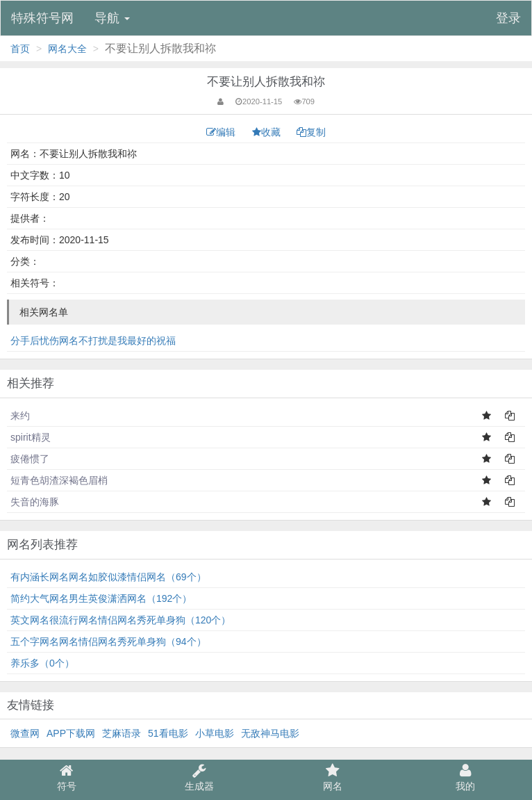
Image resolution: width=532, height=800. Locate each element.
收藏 (268, 132)
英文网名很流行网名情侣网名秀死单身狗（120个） (120, 620)
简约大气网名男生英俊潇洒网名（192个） (101, 598)
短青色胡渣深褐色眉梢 (59, 480)
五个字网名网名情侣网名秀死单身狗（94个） (108, 642)
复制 (311, 132)
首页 (20, 49)
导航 (112, 18)
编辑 (222, 132)
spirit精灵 (31, 437)
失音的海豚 (35, 502)
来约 (20, 416)
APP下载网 (71, 733)
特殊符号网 (42, 18)
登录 (508, 18)
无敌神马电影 (270, 733)
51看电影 (168, 733)
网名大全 (67, 49)
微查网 (25, 733)
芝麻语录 (122, 733)
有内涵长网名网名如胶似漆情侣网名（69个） (108, 577)
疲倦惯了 (30, 459)
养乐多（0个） (42, 663)
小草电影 (215, 733)
